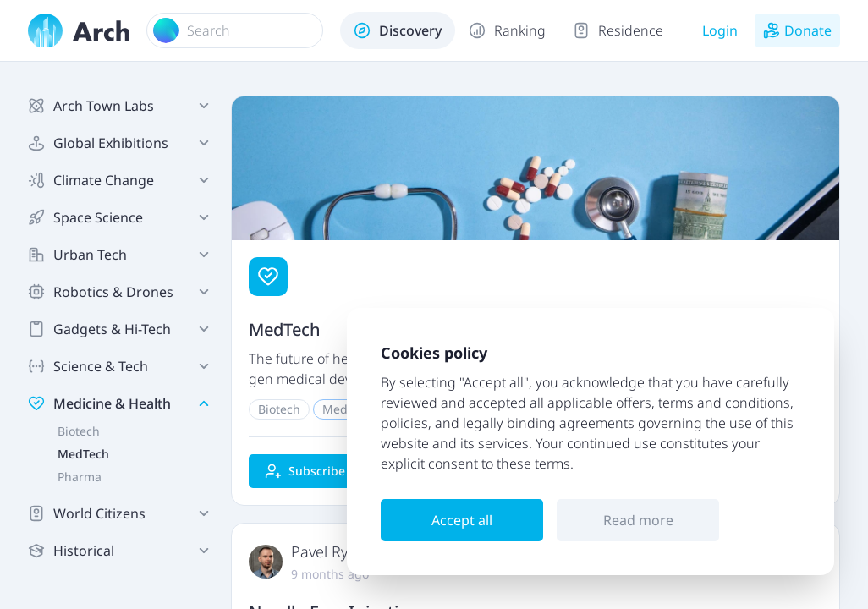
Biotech (79, 431)
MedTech (83, 454)
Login (720, 30)
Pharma (80, 477)
